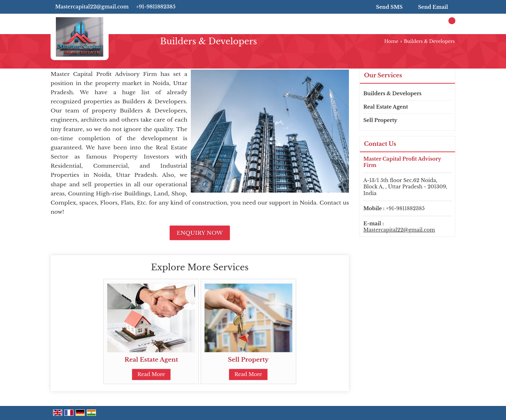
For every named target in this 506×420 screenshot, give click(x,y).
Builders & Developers (393, 93)
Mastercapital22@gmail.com (92, 7)
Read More (151, 374)
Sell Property (248, 360)
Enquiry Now (200, 233)
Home (391, 41)
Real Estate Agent (151, 360)
